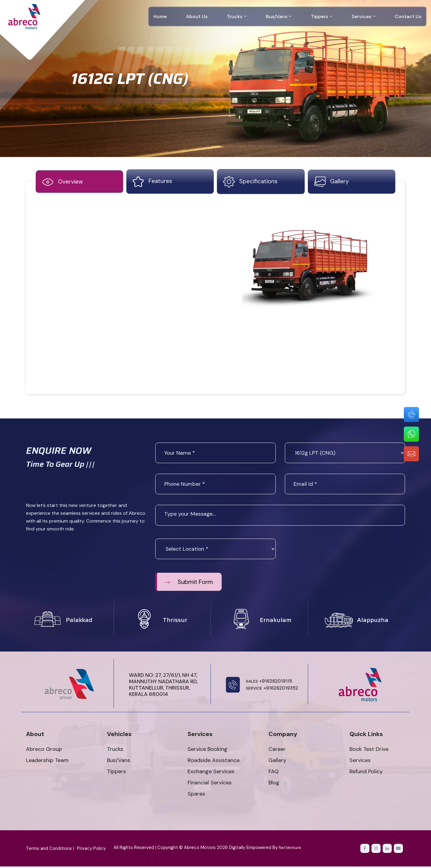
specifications (251, 183)
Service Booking (207, 751)
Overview (63, 183)
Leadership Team (47, 762)
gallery (332, 183)
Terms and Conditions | (50, 850)
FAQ (273, 773)
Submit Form (189, 583)
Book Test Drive (369, 751)
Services (363, 16)
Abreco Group (44, 751)
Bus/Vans (279, 16)
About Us (197, 16)
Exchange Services (211, 773)
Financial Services (210, 784)
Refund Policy (366, 773)
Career (277, 751)
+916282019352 (272, 690)
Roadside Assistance (214, 762)
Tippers (322, 16)
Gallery (277, 762)
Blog (274, 784)
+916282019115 (269, 683)
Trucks (237, 16)
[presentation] (331, 552)
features (153, 183)
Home (160, 16)
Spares (196, 795)
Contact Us (408, 16)
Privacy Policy (91, 850)
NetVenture (291, 849)
